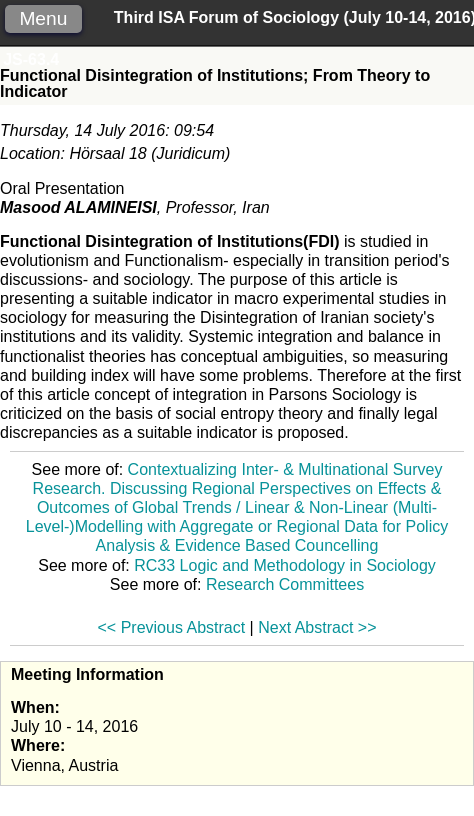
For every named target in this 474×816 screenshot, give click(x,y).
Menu (43, 18)
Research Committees (285, 584)
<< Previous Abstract (172, 627)
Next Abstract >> (317, 627)
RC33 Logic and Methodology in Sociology (285, 565)
